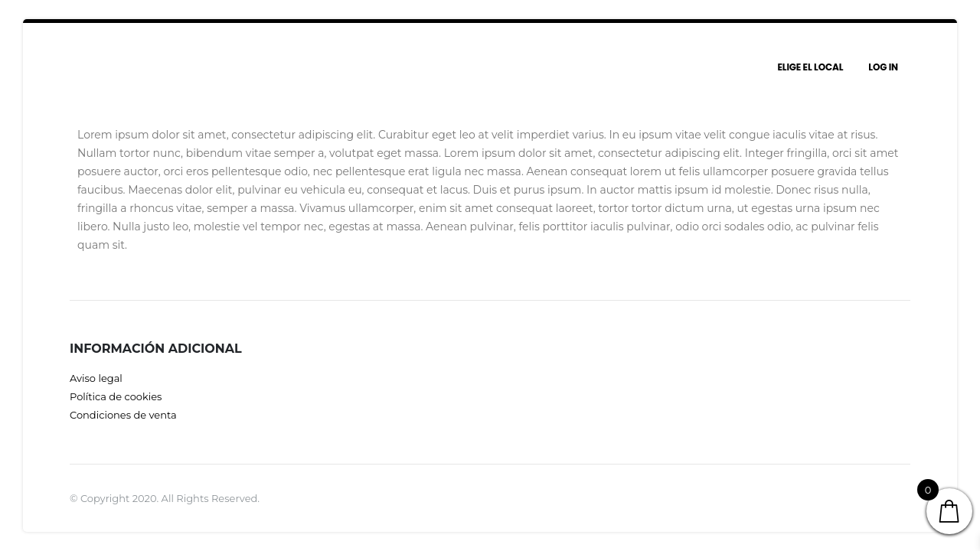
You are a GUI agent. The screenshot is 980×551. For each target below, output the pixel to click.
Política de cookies (116, 396)
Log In (883, 67)
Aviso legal (96, 378)
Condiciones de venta (123, 415)
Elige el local (810, 67)
